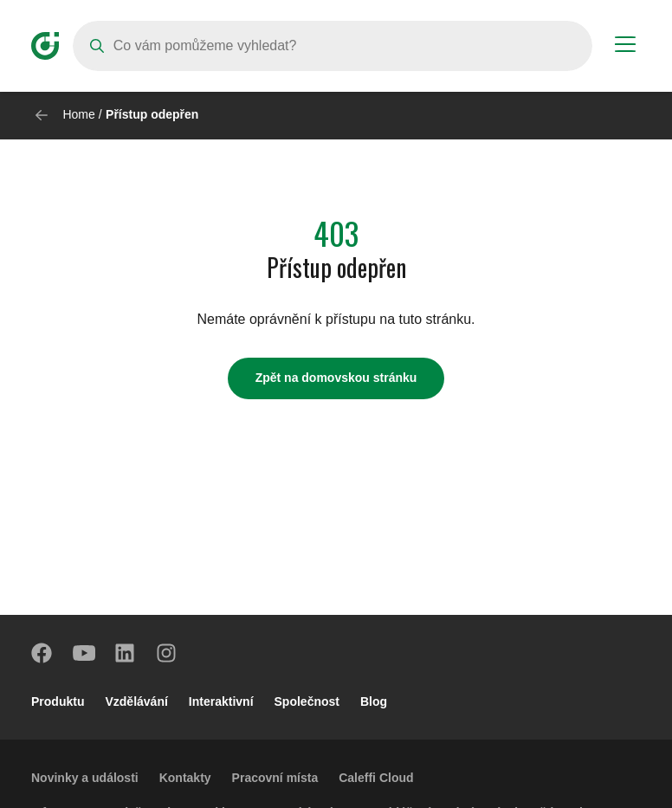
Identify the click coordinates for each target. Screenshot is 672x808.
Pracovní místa (275, 778)
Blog (374, 701)
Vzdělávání (136, 701)
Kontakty (185, 778)
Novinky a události (85, 778)
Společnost (307, 701)
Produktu (58, 701)
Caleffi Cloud (376, 778)
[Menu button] (625, 47)
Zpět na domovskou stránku (336, 378)
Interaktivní (221, 701)
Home (78, 114)
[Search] (333, 46)
